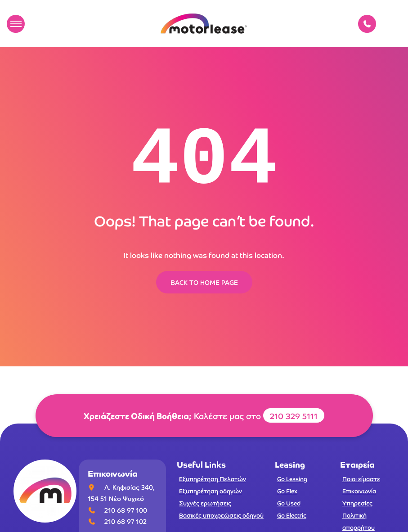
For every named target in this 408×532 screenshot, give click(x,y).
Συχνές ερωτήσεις (205, 503)
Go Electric (292, 515)
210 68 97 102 (126, 521)
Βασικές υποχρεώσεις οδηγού (221, 515)
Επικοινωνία (359, 491)
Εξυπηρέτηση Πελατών (213, 479)
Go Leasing (292, 479)
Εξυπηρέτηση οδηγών (211, 491)
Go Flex (287, 491)
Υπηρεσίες (357, 503)
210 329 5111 (294, 415)
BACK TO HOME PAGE (204, 282)
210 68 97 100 (126, 510)
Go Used (289, 503)
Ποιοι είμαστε (361, 479)
